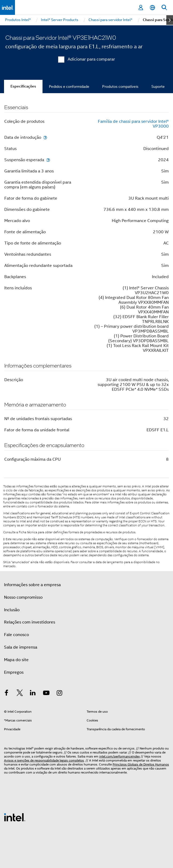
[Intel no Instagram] (59, 694)
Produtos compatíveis (120, 86)
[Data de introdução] (45, 137)
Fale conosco (16, 635)
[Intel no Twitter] (20, 694)
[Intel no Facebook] (6, 694)
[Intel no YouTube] (46, 694)
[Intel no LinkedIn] (33, 694)
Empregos (14, 672)
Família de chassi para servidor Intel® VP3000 (133, 124)
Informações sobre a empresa (32, 585)
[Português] (152, 8)
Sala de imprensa (21, 647)
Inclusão (12, 610)
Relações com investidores (30, 622)
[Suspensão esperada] (48, 160)
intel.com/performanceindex (120, 756)
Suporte (158, 86)
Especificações (23, 86)
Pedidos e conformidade (69, 86)
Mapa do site (16, 660)
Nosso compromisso (23, 597)
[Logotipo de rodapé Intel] (15, 817)
